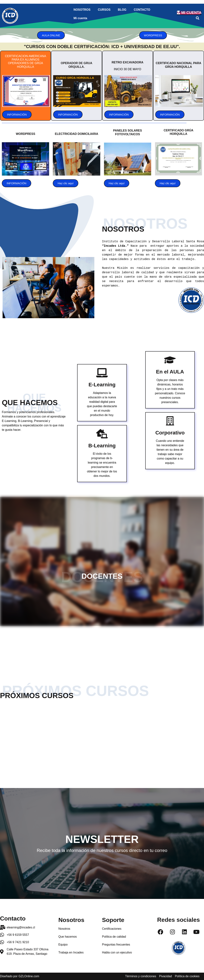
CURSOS (104, 10)
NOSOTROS (82, 10)
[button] (197, 18)
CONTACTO (142, 10)
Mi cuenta (80, 18)
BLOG (122, 10)
